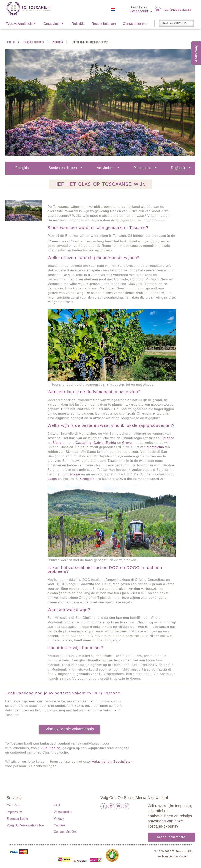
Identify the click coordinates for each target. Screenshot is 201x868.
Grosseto (87, 479)
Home (11, 42)
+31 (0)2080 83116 (177, 10)
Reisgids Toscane (33, 42)
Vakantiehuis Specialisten (112, 762)
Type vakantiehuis (19, 24)
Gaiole (99, 443)
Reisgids (78, 24)
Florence (167, 438)
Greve (127, 443)
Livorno (74, 474)
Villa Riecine (51, 748)
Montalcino (155, 447)
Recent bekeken (104, 24)
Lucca (52, 479)
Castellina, (84, 443)
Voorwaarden (63, 812)
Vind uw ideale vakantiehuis (69, 729)
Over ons (13, 805)
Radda (111, 443)
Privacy (59, 819)
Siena (57, 443)
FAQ (57, 805)
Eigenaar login (17, 819)
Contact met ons (135, 24)
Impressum (14, 812)
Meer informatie (171, 837)
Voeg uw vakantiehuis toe (25, 825)
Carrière (59, 825)
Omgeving (51, 24)
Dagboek (57, 42)
